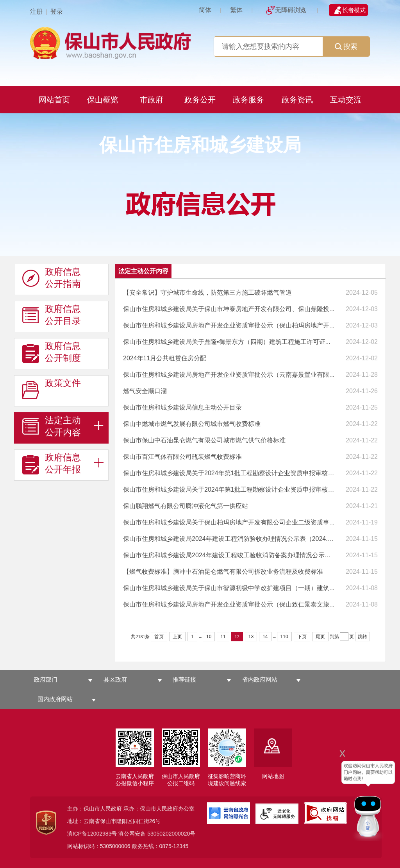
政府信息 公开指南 (52, 278)
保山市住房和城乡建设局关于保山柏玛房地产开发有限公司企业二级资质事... (229, 522)
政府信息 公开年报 (52, 464)
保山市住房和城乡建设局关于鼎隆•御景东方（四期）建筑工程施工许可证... (227, 342)
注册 (36, 12)
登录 (57, 12)
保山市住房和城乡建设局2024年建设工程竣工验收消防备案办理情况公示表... (229, 555)
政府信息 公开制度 (52, 352)
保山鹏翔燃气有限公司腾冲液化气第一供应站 (186, 506)
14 (265, 637)
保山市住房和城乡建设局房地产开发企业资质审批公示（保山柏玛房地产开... (229, 325)
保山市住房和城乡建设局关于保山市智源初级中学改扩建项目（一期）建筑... (229, 588)
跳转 (362, 637)
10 (209, 637)
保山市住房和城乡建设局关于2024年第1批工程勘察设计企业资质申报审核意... (229, 473)
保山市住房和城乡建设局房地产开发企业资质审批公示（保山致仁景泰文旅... (229, 604)
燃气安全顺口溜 (145, 391)
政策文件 (52, 389)
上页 (177, 637)
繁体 (236, 10)
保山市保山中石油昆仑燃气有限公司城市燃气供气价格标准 (204, 440)
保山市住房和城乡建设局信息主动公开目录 (182, 407)
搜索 (346, 47)
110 (284, 637)
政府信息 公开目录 (52, 315)
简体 (205, 10)
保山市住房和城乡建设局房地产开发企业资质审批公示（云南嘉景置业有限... (229, 375)
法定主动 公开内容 (52, 426)
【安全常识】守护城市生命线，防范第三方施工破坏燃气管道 (207, 293)
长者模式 (354, 10)
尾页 (320, 637)
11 (223, 637)
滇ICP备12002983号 (92, 834)
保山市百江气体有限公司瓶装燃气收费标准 (182, 457)
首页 (159, 637)
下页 (302, 637)
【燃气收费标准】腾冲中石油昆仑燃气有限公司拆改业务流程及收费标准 (223, 572)
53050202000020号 (171, 834)
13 (251, 637)
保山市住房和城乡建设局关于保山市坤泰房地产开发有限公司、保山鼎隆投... (229, 309)
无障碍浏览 (291, 10)
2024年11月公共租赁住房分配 (165, 358)
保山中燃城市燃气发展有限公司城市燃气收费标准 (192, 424)
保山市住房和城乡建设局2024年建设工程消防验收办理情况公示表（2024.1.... (229, 539)
